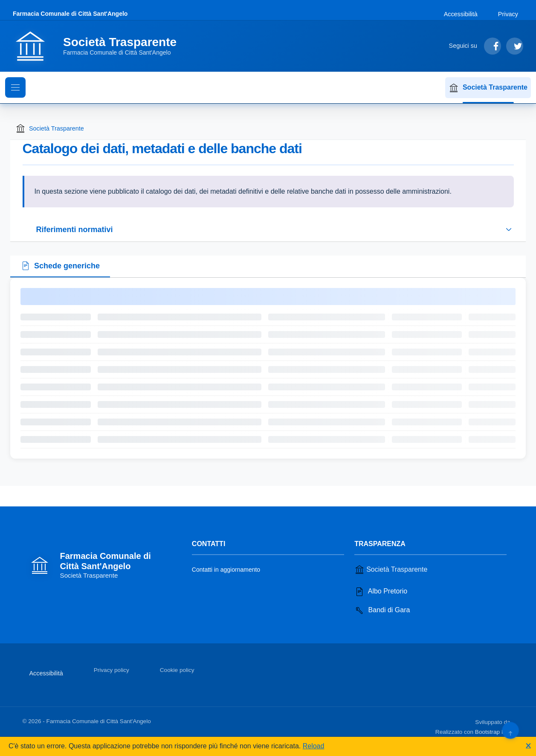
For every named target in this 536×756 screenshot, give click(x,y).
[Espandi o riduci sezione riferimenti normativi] (268, 230)
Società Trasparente (488, 88)
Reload (314, 746)
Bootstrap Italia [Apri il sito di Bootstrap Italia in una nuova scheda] (494, 732)
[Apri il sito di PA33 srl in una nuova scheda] (513, 721)
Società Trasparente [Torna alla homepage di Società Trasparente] (50, 128)
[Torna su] (510, 730)
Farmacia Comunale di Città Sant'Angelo (70, 14)
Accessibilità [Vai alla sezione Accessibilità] (461, 14)
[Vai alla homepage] (100, 46)
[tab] (60, 267)
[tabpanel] (268, 368)
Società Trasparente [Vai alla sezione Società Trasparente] (391, 570)
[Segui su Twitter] (515, 46)
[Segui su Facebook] (493, 46)
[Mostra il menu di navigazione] (15, 87)
